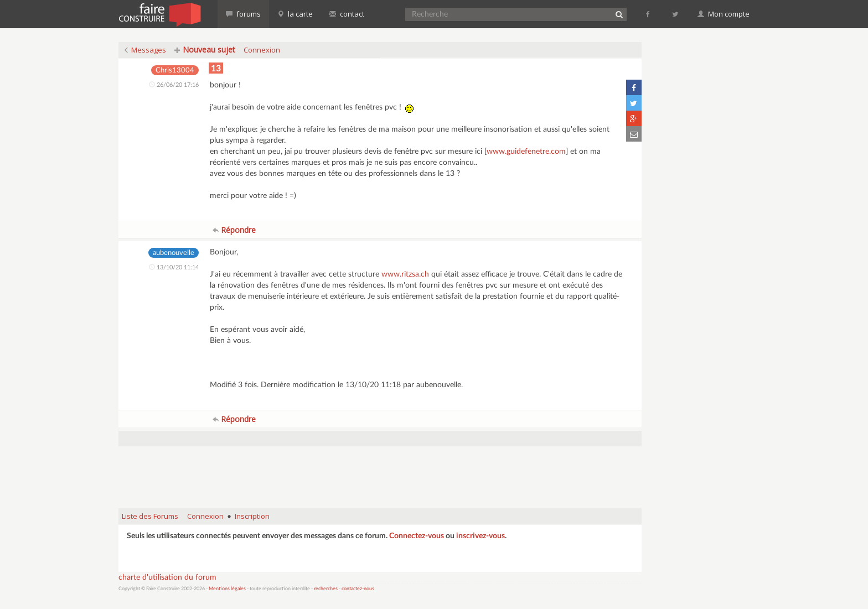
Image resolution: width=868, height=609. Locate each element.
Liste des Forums (150, 516)
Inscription (252, 516)
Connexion (262, 50)
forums (243, 14)
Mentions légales (227, 589)
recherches (326, 589)
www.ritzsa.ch (405, 274)
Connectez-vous (417, 536)
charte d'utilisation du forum (167, 577)
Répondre (234, 230)
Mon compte (724, 14)
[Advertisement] (380, 472)
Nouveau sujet (205, 50)
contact (347, 14)
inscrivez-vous (480, 536)
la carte (295, 14)
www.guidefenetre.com (526, 152)
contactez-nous (358, 589)
